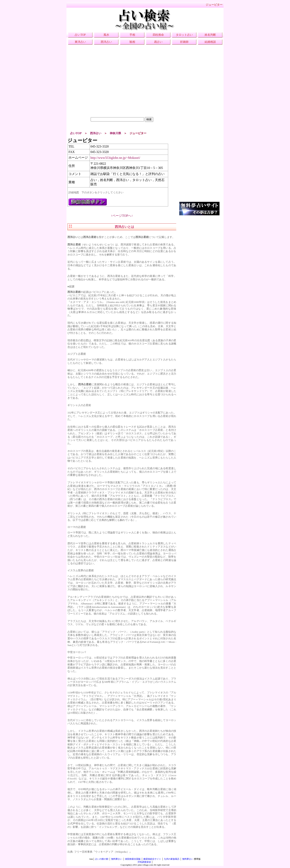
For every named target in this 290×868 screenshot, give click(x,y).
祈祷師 (184, 42)
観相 (132, 42)
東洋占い (80, 42)
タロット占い (184, 35)
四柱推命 (158, 35)
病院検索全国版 (133, 859)
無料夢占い (117, 859)
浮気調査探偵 (144, 862)
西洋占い (106, 42)
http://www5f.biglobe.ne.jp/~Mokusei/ (115, 158)
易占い (158, 42)
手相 (132, 35)
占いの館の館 (102, 859)
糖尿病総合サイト (152, 859)
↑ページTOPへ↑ (122, 216)
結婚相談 (210, 42)
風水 (106, 35)
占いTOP (80, 35)
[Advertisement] (122, 89)
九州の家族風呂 (172, 859)
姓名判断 (210, 35)
